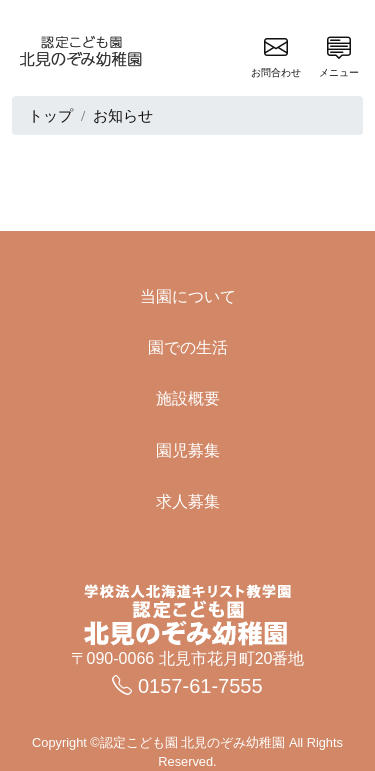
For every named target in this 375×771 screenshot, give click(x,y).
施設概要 (188, 398)
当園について (188, 296)
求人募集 (188, 501)
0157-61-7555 (187, 686)
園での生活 (188, 347)
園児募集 (188, 450)
